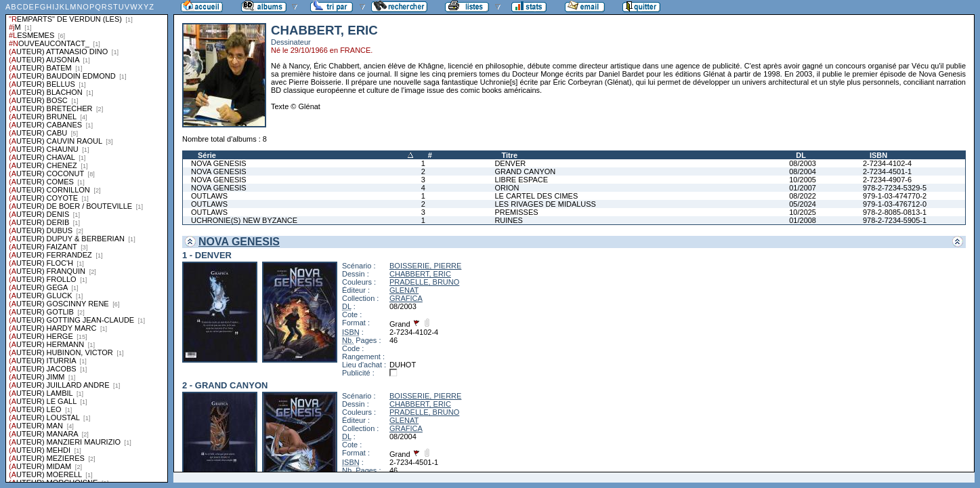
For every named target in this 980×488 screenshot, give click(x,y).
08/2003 (803, 163)
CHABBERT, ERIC (420, 274)
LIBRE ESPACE (521, 180)
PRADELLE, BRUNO (424, 282)
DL (801, 155)
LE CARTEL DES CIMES (536, 196)
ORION (507, 188)
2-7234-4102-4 (887, 163)
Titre (509, 155)
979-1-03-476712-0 (895, 204)
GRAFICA (406, 298)
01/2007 (803, 188)
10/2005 (803, 180)
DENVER (510, 163)
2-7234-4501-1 (887, 171)
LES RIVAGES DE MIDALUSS (545, 204)
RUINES (509, 220)
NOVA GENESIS (219, 163)
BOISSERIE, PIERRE (425, 266)
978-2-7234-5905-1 (895, 220)
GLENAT (404, 290)
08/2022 (803, 196)
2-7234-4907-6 (887, 180)
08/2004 (803, 171)
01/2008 (803, 220)
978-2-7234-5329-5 (895, 188)
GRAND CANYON (525, 171)
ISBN (878, 155)
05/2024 (803, 204)
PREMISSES (516, 212)
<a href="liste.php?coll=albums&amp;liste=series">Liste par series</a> (87, 241)
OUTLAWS (209, 196)
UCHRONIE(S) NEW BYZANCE (244, 220)
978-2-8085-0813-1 (895, 212)
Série (207, 155)
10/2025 (803, 212)
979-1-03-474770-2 (895, 196)
